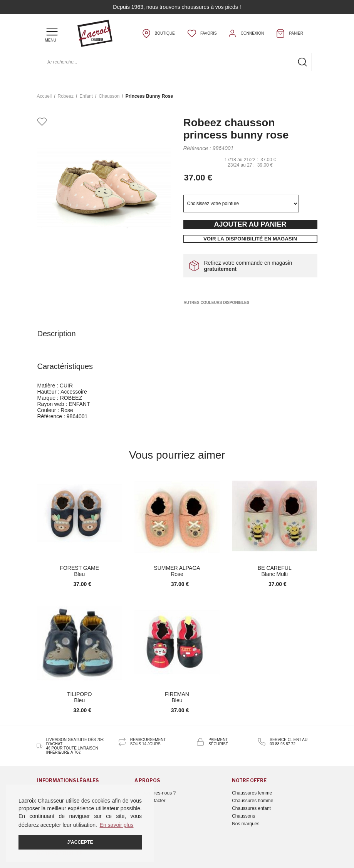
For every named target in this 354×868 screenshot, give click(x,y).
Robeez (66, 96)
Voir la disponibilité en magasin (250, 239)
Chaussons (243, 816)
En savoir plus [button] (117, 825)
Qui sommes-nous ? (155, 793)
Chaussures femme (252, 793)
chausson (109, 96)
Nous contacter (150, 801)
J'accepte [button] (80, 842)
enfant (86, 96)
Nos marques (246, 824)
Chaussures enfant (251, 808)
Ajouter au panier (250, 224)
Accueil (44, 96)
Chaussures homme (252, 801)
